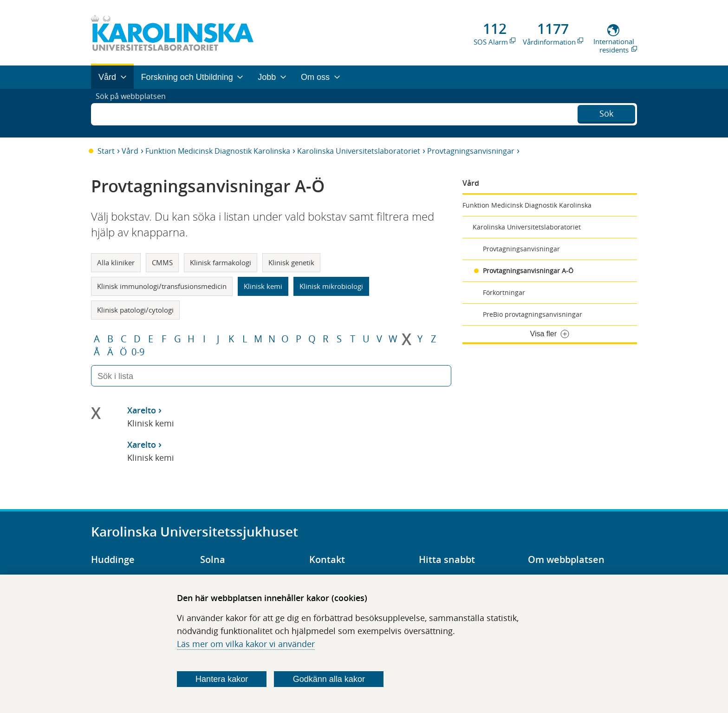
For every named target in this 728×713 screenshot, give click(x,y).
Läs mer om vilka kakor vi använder (246, 644)
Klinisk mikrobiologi (331, 286)
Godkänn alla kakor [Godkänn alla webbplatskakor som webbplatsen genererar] (329, 679)
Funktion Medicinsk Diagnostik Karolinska (218, 151)
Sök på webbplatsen (135, 113)
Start (106, 151)
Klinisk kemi (263, 286)
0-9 (138, 352)
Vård (130, 151)
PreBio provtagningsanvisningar (533, 314)
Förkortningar (504, 292)
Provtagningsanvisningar (471, 151)
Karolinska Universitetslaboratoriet (359, 151)
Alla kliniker (116, 262)
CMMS (162, 262)
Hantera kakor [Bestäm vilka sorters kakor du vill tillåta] (222, 679)
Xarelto (142, 410)
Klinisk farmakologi (221, 262)
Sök (606, 112)
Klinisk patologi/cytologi (135, 310)
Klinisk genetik (291, 262)
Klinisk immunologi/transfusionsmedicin (162, 286)
